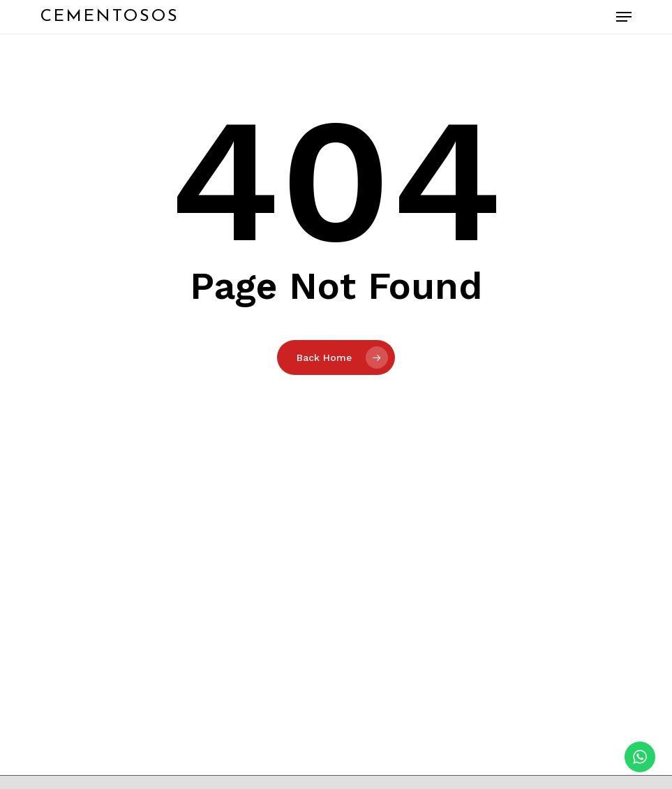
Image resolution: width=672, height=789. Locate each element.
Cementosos (110, 17)
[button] (624, 17)
